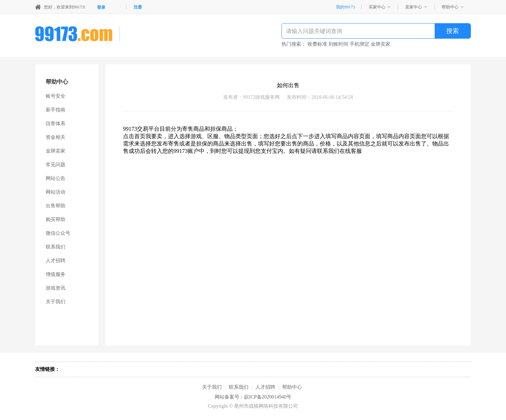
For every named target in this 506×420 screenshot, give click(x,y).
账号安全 (56, 96)
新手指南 (56, 110)
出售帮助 (56, 206)
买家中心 (377, 7)
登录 (101, 7)
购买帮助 (56, 219)
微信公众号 (58, 233)
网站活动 (56, 192)
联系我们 (56, 247)
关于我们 (56, 302)
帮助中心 (450, 7)
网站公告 (56, 178)
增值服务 (56, 274)
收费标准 (317, 44)
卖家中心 (414, 7)
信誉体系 (56, 124)
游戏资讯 (56, 288)
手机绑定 (359, 44)
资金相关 (56, 137)
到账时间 (338, 44)
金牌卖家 (381, 44)
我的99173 (345, 7)
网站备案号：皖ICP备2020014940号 (253, 397)
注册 (138, 7)
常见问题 (56, 165)
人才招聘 (56, 261)
